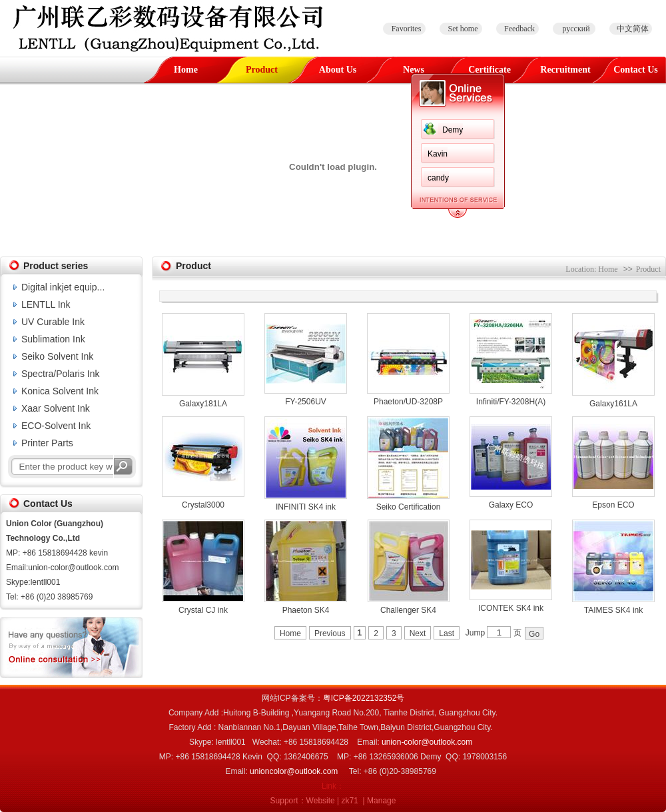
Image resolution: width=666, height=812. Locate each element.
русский (576, 29)
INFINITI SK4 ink (306, 507)
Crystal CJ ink (203, 610)
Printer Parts (47, 443)
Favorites (407, 29)
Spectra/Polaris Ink (61, 374)
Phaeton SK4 (306, 610)
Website (321, 801)
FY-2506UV (306, 402)
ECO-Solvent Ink (56, 426)
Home (186, 70)
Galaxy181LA (203, 404)
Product (262, 70)
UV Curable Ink (53, 322)
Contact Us (636, 70)
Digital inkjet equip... (63, 287)
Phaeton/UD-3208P (408, 402)
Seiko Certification (409, 507)
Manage (381, 801)
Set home (463, 29)
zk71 (350, 801)
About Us (338, 70)
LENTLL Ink (46, 304)
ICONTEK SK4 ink (511, 608)
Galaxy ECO (511, 505)
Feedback (519, 29)
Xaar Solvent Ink (56, 408)
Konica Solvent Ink (60, 391)
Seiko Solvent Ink (57, 356)
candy (438, 178)
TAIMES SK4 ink (613, 610)
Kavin (438, 154)
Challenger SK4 (408, 610)
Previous (330, 633)
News (414, 70)
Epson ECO (613, 505)
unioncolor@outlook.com (294, 771)
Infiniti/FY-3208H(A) (511, 402)
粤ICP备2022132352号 (364, 698)
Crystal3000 (203, 505)
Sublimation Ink (53, 339)
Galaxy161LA (613, 404)
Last (447, 633)
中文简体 (633, 29)
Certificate (490, 70)
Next (418, 633)
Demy (453, 130)
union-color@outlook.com (427, 742)
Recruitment (565, 70)
